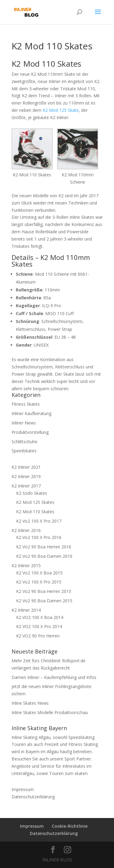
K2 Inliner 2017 (26, 486)
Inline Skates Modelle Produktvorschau (50, 712)
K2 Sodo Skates (32, 493)
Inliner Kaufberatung (31, 413)
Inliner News (24, 423)
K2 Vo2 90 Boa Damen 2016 (44, 556)
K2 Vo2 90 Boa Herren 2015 (44, 591)
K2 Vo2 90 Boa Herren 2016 (44, 547)
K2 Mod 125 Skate (61, 110)
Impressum (23, 789)
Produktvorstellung (30, 432)
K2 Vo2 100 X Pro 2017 (39, 521)
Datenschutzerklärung (33, 797)
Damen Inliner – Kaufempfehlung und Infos (54, 677)
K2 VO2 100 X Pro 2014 (39, 626)
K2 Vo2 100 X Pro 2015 (39, 582)
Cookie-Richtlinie (70, 826)
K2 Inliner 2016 (26, 530)
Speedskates (24, 451)
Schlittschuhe (24, 442)
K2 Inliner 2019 (26, 476)
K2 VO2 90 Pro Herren (38, 636)
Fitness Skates (26, 404)
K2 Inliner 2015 (26, 565)
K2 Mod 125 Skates (35, 502)
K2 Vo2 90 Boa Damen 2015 (44, 601)
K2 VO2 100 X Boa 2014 (40, 617)
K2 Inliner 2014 (26, 610)
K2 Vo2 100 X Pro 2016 (39, 537)
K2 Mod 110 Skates (35, 512)
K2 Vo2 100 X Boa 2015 (39, 573)
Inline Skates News (30, 703)
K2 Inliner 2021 (26, 467)
